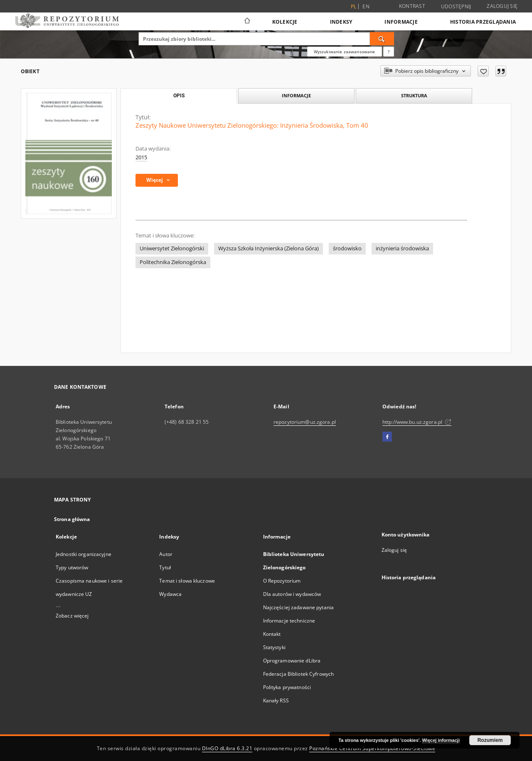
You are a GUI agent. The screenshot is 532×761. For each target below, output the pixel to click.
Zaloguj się (502, 6)
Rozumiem (490, 740)
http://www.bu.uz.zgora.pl (417, 422)
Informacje (401, 22)
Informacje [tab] (296, 95)
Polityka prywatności (287, 687)
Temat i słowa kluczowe (187, 581)
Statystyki (274, 647)
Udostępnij (456, 7)
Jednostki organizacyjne (84, 554)
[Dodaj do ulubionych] (483, 71)
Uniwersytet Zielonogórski (172, 248)
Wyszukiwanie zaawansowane (345, 52)
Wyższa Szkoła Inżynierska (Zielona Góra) (268, 248)
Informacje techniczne (289, 621)
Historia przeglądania (483, 22)
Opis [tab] (179, 96)
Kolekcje (285, 22)
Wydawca (170, 594)
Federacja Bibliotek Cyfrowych (298, 674)
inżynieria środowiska (402, 248)
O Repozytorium (282, 581)
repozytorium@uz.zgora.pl (305, 422)
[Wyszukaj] (382, 39)
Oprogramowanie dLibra (292, 661)
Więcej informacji (441, 740)
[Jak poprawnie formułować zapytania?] (389, 52)
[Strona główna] (247, 22)
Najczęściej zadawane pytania (298, 607)
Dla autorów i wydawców (292, 594)
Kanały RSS (276, 700)
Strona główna (72, 519)
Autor (166, 554)
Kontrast (412, 6)
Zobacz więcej (72, 616)
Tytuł (165, 567)
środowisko (347, 248)
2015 (141, 157)
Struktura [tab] (414, 95)
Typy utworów (72, 567)
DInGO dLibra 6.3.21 (227, 748)
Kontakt (272, 634)
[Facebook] (387, 437)
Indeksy (341, 22)
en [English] (366, 6)
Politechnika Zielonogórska (173, 262)
